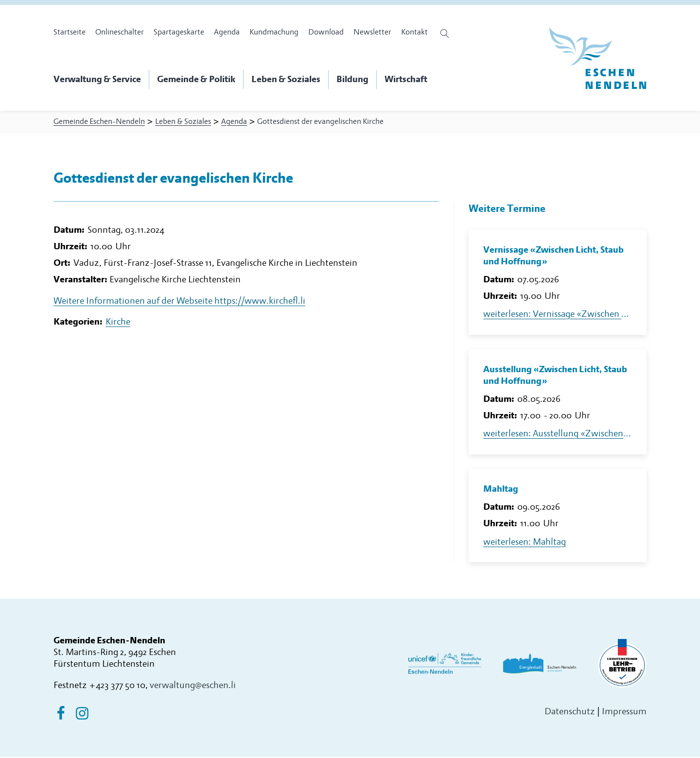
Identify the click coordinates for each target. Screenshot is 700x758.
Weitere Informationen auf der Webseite (179, 305)
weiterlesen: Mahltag (525, 543)
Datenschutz (570, 713)
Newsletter (372, 32)
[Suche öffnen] (446, 34)
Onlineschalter (120, 32)
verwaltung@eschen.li (193, 687)
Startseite (70, 32)
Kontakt (414, 32)
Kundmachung (274, 32)
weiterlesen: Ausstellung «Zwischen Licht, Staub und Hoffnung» (558, 435)
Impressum (624, 713)
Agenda (227, 32)
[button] (101, 80)
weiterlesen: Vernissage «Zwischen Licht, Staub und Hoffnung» (558, 316)
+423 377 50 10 (117, 687)
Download (326, 32)
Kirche (118, 327)
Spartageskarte (179, 32)
